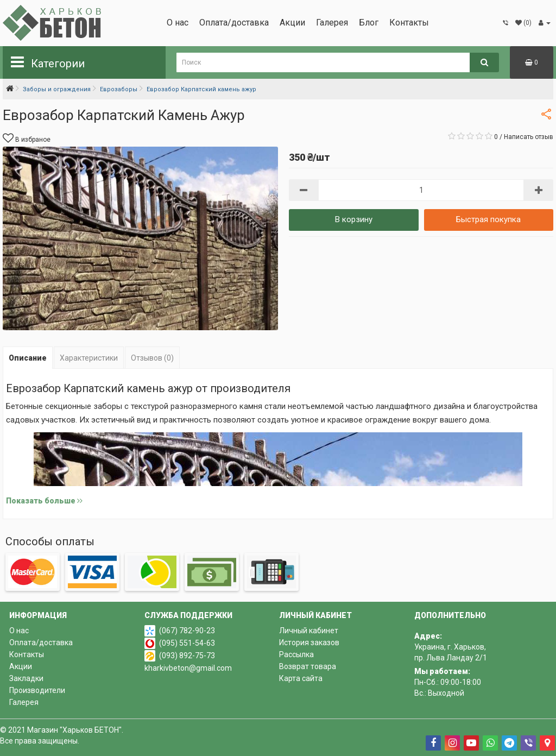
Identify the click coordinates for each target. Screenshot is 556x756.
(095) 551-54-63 (187, 643)
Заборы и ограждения (57, 89)
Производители (37, 690)
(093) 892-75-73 (187, 656)
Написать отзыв (529, 137)
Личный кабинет (309, 631)
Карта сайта (301, 678)
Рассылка (296, 654)
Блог (369, 23)
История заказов (309, 642)
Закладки (26, 678)
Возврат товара (308, 666)
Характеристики (89, 358)
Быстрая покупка (488, 219)
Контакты (409, 23)
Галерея (332, 23)
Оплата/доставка (234, 23)
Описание (28, 358)
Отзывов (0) (152, 358)
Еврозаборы (119, 89)
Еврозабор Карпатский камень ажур (201, 89)
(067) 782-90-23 (187, 631)
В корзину (354, 219)
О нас (178, 23)
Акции (292, 23)
